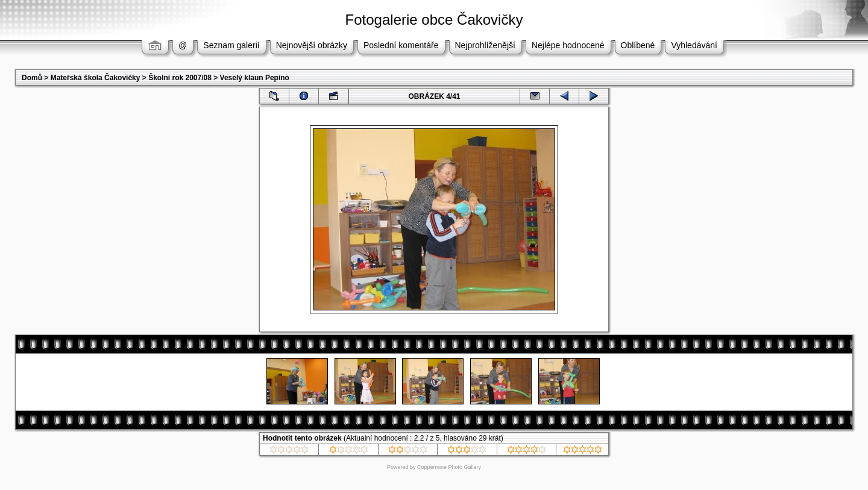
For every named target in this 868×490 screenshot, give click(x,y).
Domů (32, 78)
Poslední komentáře (401, 45)
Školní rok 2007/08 (180, 78)
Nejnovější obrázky (312, 45)
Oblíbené (638, 45)
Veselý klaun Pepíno (255, 78)
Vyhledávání (694, 45)
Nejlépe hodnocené (568, 45)
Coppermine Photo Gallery (449, 467)
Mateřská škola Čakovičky (96, 78)
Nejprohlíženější (485, 45)
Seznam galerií (231, 45)
